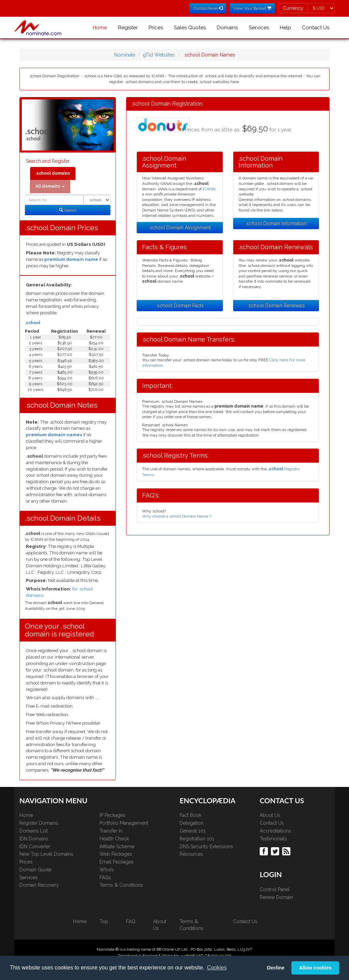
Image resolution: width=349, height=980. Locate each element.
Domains (227, 28)
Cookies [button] (217, 968)
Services (259, 28)
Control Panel (275, 889)
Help (285, 28)
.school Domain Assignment (180, 227)
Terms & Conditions (121, 885)
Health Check (114, 839)
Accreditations (275, 831)
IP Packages (112, 815)
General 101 (193, 831)
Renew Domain (276, 897)
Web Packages (116, 854)
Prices (156, 28)
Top (104, 921)
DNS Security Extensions (206, 847)
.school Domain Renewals (276, 305)
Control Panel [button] (208, 8)
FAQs (105, 878)
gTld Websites (159, 55)
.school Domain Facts (180, 305)
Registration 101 (197, 839)
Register (128, 28)
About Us (270, 815)
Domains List (34, 831)
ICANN (209, 189)
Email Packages (117, 862)
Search (68, 210)
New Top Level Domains (46, 854)
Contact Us (316, 28)
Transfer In (111, 831)
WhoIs (107, 870)
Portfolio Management (124, 823)
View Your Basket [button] (252, 8)
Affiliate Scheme (117, 847)
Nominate (125, 55)
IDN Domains (34, 839)
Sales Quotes (190, 28)
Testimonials (273, 839)
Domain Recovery (39, 885)
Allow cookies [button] (315, 968)
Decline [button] (276, 968)
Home (100, 28)
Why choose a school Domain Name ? (177, 516)
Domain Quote (35, 870)
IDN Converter (35, 847)
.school (33, 323)
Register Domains (39, 823)
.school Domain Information (276, 223)
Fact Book (191, 815)
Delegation (192, 823)
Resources (191, 854)
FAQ (131, 921)
